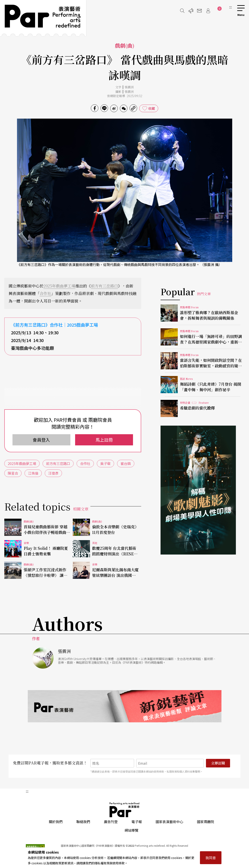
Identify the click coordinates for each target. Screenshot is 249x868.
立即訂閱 (218, 763)
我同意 (211, 858)
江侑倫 (33, 473)
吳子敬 (105, 463)
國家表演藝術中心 (169, 822)
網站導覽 (131, 830)
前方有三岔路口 (104, 286)
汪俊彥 (53, 473)
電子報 (137, 822)
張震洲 (129, 87)
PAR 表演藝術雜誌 (125, 810)
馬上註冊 (104, 440)
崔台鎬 (126, 463)
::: (230, 7)
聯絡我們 (83, 822)
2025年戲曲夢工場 (59, 286)
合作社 (45, 293)
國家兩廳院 (206, 822)
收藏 (152, 108)
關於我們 (56, 822)
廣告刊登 (111, 822)
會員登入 (41, 440)
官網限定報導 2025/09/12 (125, 96)
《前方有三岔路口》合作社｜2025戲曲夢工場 (54, 325)
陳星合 (13, 473)
